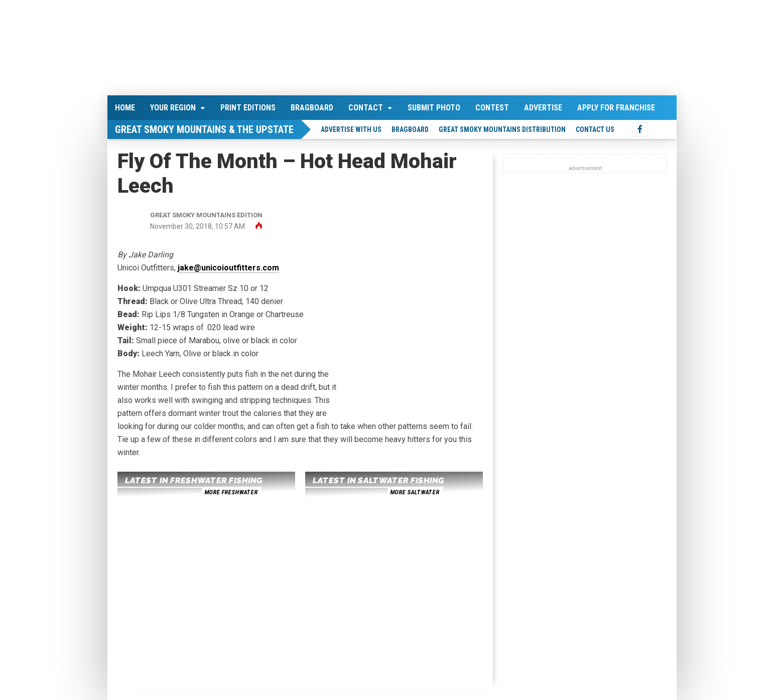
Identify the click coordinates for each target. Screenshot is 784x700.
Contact (366, 108)
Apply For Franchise (616, 108)
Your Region (173, 108)
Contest (492, 108)
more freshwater (231, 492)
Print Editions (248, 108)
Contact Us (595, 129)
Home (125, 108)
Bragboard (312, 108)
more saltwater (415, 492)
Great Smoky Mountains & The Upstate (204, 129)
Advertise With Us (351, 129)
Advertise (543, 108)
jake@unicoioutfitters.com (228, 268)
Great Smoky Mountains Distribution (502, 129)
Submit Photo (434, 108)
